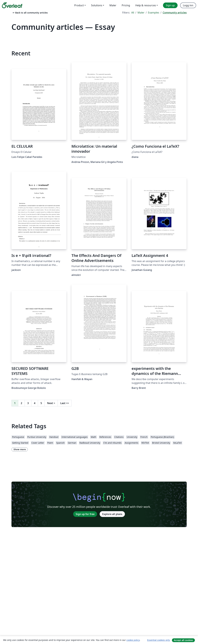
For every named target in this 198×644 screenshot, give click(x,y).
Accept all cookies (183, 640)
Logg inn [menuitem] (188, 5)
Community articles (175, 13)
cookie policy (133, 640)
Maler (141, 13)
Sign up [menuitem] (170, 5)
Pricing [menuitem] (126, 5)
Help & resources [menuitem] (146, 5)
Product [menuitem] (79, 5)
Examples (154, 13)
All (133, 13)
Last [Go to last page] (65, 403)
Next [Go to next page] (51, 403)
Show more (20, 449)
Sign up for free (85, 514)
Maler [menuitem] (113, 5)
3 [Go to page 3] (28, 403)
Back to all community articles (30, 13)
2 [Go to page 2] (21, 403)
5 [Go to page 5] (41, 403)
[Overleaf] (12, 5)
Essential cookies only (159, 640)
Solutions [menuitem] (97, 5)
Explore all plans (112, 514)
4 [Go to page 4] (35, 403)
